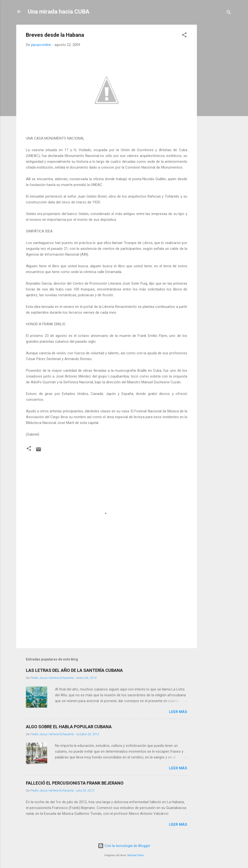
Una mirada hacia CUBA (59, 12)
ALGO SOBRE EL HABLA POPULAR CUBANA (69, 727)
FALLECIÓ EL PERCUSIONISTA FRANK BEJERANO (75, 783)
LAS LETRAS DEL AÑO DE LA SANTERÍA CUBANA (74, 670)
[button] (184, 36)
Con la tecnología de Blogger (124, 846)
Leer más (178, 712)
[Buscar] (229, 13)
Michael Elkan (136, 855)
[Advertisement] (216, 97)
